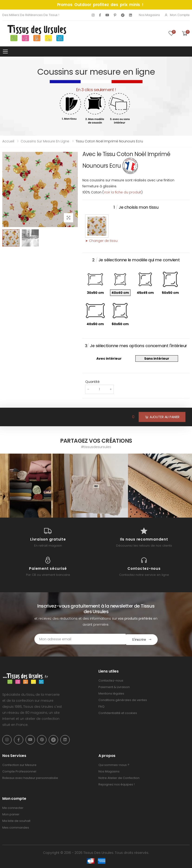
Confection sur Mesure (19, 764)
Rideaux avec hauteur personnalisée (30, 777)
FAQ (101, 706)
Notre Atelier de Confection (119, 777)
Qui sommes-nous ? (114, 764)
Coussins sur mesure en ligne (45, 141)
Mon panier (11, 814)
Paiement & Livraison (114, 687)
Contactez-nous (111, 680)
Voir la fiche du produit (122, 192)
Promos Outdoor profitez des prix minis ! (100, 5)
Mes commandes (16, 827)
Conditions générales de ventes (123, 700)
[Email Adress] (76, 639)
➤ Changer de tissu (101, 241)
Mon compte (177, 15)
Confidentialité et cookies (118, 713)
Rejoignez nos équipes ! (117, 784)
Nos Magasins (149, 15)
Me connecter (13, 807)
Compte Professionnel (19, 771)
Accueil (8, 141)
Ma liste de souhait (16, 820)
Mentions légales (111, 693)
